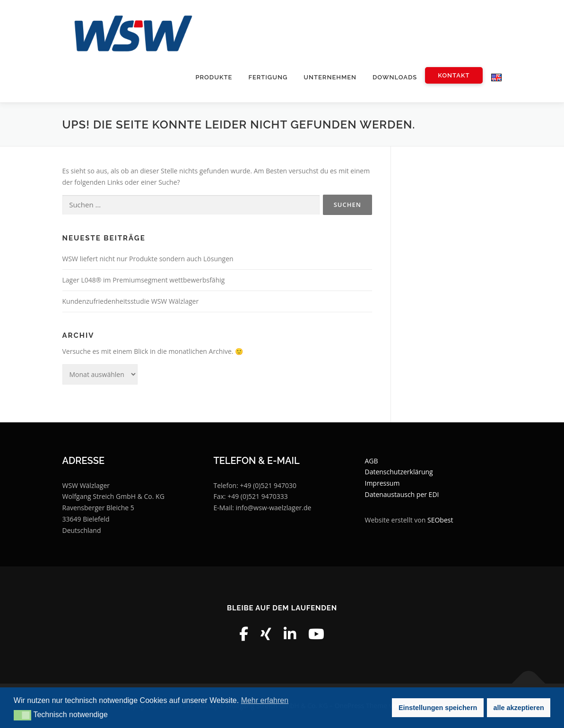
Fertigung (268, 77)
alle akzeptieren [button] (519, 708)
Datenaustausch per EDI (402, 494)
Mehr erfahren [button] (265, 700)
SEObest (440, 520)
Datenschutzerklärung (399, 472)
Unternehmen (330, 77)
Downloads (395, 77)
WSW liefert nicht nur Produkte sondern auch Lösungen (148, 259)
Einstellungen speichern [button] (438, 708)
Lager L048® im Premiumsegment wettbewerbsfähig (144, 280)
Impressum (382, 484)
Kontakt (454, 75)
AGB (371, 461)
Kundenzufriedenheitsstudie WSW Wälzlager (131, 301)
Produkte (214, 77)
